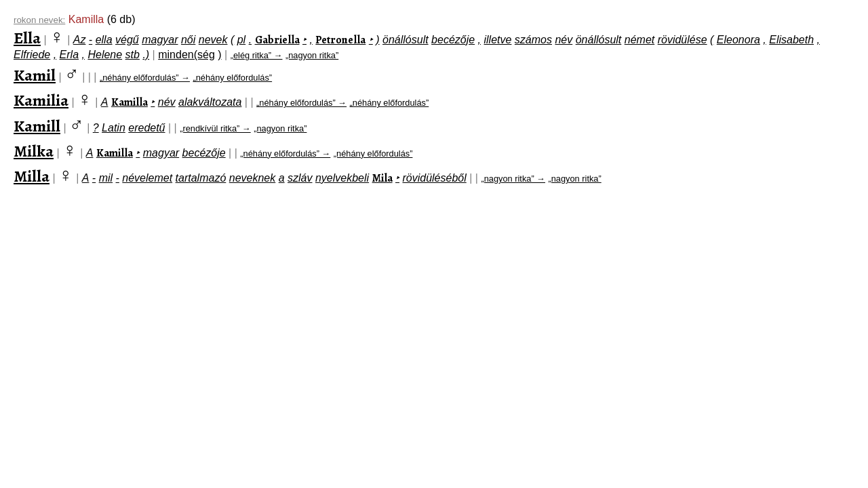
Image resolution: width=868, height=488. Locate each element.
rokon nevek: (39, 20)
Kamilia (41, 100)
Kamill (37, 126)
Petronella (340, 40)
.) (146, 55)
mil (106, 178)
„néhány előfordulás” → (145, 78)
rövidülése (683, 40)
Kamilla (130, 102)
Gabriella (277, 40)
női (188, 40)
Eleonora (738, 40)
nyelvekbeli (342, 178)
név (564, 40)
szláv (300, 178)
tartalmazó (201, 178)
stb (133, 55)
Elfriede (32, 55)
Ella (27, 38)
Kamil (35, 75)
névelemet (147, 178)
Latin (114, 128)
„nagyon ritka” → (513, 179)
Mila (382, 178)
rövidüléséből (434, 178)
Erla (69, 55)
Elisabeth (791, 40)
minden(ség (186, 55)
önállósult (406, 40)
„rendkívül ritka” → (215, 128)
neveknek (253, 178)
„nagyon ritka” (312, 55)
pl (241, 40)
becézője (453, 40)
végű (127, 40)
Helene (105, 55)
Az (80, 40)
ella (104, 40)
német (639, 40)
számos (533, 40)
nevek (213, 40)
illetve (498, 40)
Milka (34, 151)
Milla (32, 176)
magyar (160, 40)
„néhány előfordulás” (232, 78)
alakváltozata (210, 102)
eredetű (146, 128)
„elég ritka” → (257, 55)
